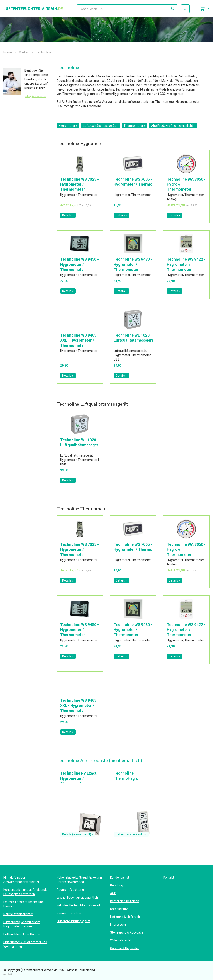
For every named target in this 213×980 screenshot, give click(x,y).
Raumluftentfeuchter (18, 914)
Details (68, 215)
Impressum (118, 925)
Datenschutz (119, 909)
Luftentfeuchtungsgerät (73, 921)
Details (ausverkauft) (78, 834)
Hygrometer (68, 126)
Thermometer (135, 126)
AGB (113, 893)
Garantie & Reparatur (125, 948)
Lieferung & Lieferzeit (125, 917)
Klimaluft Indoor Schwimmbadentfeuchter (21, 880)
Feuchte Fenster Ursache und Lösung (24, 904)
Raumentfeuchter (69, 913)
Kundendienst (120, 877)
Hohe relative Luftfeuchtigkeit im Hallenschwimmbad (79, 880)
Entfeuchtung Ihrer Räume (22, 934)
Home (8, 52)
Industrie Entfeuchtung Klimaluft (79, 905)
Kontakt (169, 877)
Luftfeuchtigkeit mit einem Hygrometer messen (22, 924)
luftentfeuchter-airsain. (33, 9)
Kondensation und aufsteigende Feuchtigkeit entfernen (26, 892)
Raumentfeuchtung (70, 890)
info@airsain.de (35, 96)
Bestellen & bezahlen (125, 901)
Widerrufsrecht (120, 940)
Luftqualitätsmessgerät (101, 126)
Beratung (117, 885)
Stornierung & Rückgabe (127, 932)
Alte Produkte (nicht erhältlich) (173, 126)
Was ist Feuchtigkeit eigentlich (77, 898)
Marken (24, 52)
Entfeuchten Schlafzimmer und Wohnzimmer (25, 944)
